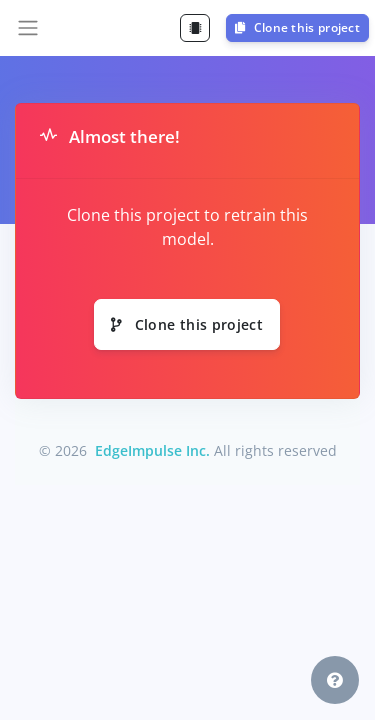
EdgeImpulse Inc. (152, 450)
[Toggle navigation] (28, 28)
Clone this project (297, 27)
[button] (335, 680)
